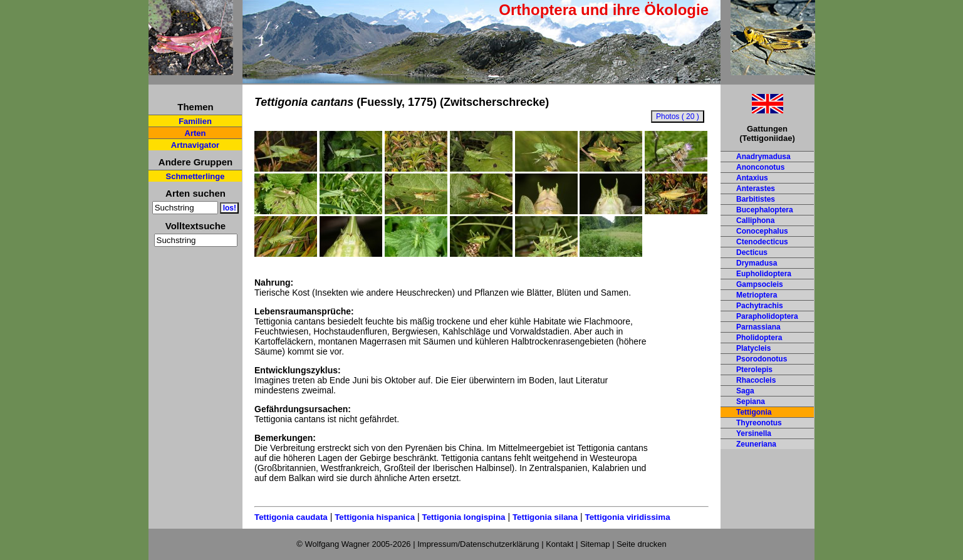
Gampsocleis (760, 284)
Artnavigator (195, 145)
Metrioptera (757, 295)
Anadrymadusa (763, 157)
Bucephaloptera (765, 210)
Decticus (752, 252)
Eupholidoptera (764, 274)
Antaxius (752, 178)
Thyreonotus (759, 423)
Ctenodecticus (762, 242)
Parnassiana (758, 327)
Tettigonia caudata (291, 517)
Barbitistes (756, 199)
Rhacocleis (756, 380)
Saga (745, 391)
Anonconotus (760, 167)
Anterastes (756, 189)
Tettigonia (754, 412)
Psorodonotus (762, 359)
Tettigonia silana (545, 517)
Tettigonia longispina (463, 517)
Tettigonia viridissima (628, 517)
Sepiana (751, 402)
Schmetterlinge (195, 176)
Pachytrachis (760, 306)
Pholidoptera (759, 338)
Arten (195, 133)
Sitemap (595, 544)
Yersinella (754, 433)
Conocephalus (762, 231)
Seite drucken (642, 544)
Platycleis (753, 348)
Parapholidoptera (767, 316)
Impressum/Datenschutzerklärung (478, 544)
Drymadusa (757, 263)
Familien (195, 121)
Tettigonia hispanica (375, 517)
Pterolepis (754, 370)
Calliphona (755, 220)
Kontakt (560, 544)
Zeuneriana (756, 444)
